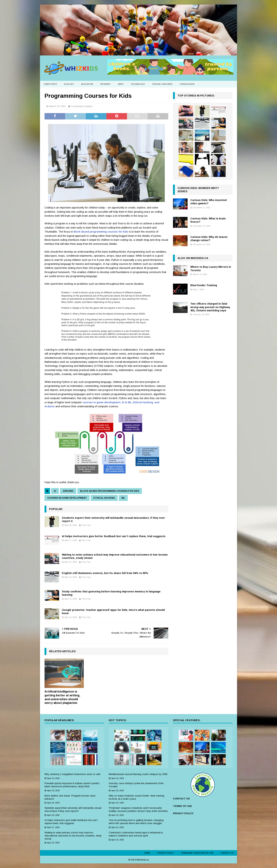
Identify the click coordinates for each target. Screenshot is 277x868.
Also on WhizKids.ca (193, 258)
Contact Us (227, 853)
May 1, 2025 (198, 289)
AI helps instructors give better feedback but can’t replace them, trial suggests (114, 536)
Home (147, 853)
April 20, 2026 (118, 778)
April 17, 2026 (71, 540)
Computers (50, 84)
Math (121, 84)
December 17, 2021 (202, 208)
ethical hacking (104, 498)
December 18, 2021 (202, 244)
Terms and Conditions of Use (197, 853)
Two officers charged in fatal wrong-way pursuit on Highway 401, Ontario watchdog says (210, 307)
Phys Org (86, 525)
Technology (138, 84)
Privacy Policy (166, 853)
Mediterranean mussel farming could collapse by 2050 (138, 774)
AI (55, 491)
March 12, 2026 (200, 274)
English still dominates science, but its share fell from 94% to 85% (105, 573)
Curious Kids (187, 84)
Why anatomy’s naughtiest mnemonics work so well (72, 774)
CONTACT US (181, 799)
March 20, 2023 (57, 106)
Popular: (56, 509)
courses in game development (67, 498)
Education (87, 84)
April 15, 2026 (71, 562)
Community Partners (82, 106)
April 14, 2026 (71, 617)
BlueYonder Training (204, 285)
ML (123, 498)
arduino (68, 491)
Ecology (69, 84)
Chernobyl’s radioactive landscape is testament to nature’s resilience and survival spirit (136, 834)
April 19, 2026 (53, 778)
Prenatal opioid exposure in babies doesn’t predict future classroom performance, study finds (72, 785)
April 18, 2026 (71, 525)
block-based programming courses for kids (101, 232)
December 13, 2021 (202, 226)
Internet (106, 84)
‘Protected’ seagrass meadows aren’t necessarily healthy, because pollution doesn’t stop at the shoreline (138, 809)
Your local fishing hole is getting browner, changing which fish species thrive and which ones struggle (136, 822)
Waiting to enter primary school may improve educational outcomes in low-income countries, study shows (73, 836)
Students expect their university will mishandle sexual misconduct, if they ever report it (73, 809)
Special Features (162, 84)
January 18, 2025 (201, 314)
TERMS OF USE (182, 806)
